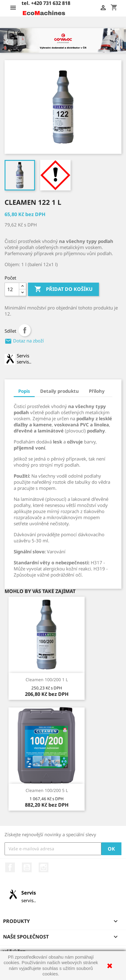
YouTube (27, 867)
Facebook (10, 867)
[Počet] (12, 289)
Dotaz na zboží (24, 341)
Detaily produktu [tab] (60, 391)
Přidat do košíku (63, 289)
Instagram (44, 867)
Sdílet (25, 330)
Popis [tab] (24, 391)
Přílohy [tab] (97, 391)
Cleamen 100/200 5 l (47, 790)
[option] (63, 40)
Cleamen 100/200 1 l (47, 680)
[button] (9, 40)
